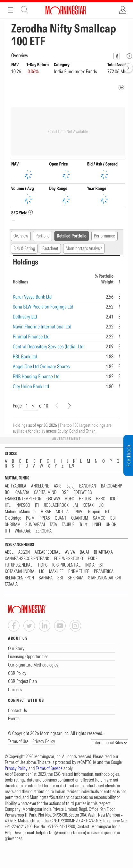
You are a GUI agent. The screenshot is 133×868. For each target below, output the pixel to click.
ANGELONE (40, 486)
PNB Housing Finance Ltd (36, 376)
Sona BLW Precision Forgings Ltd (43, 307)
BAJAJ (84, 552)
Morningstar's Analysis (84, 248)
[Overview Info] (129, 56)
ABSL (9, 552)
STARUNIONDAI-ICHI (105, 578)
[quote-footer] (121, 88)
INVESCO (23, 505)
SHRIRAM (13, 525)
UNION (111, 525)
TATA (53, 525)
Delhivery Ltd (25, 317)
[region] (66, 329)
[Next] (69, 406)
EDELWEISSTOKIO (69, 559)
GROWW (53, 499)
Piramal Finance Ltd (31, 336)
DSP (65, 492)
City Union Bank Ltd (31, 386)
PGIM (30, 518)
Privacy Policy (44, 741)
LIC (101, 505)
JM (76, 505)
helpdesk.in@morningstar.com (60, 833)
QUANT (61, 518)
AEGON (24, 552)
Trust (83, 525)
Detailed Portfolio (72, 236)
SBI (113, 518)
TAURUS (68, 525)
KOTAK (88, 505)
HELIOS (85, 499)
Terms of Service (49, 768)
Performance (104, 236)
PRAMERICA (104, 572)
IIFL (8, 505)
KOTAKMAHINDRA (20, 572)
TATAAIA (11, 584)
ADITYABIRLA (16, 486)
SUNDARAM (35, 525)
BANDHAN (88, 486)
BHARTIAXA (103, 552)
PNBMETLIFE (79, 572)
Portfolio (42, 236)
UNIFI (97, 525)
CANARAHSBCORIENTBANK (27, 559)
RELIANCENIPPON (19, 578)
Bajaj (70, 486)
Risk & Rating (24, 248)
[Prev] (57, 406)
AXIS (58, 486)
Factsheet (50, 248)
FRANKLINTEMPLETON (23, 499)
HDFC (69, 499)
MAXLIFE (56, 572)
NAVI (79, 512)
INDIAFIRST (95, 565)
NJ (107, 512)
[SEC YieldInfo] (31, 212)
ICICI (114, 499)
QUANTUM (80, 518)
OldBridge (13, 518)
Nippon (94, 512)
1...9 (71, 466)
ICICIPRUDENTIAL (66, 565)
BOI (8, 492)
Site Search (25, 10)
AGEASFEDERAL (47, 552)
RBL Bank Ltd (25, 356)
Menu (11, 10)
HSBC (100, 499)
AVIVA (70, 552)
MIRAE (46, 512)
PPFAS (45, 518)
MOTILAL (63, 512)
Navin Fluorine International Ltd (42, 327)
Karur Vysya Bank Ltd (32, 297)
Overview (21, 236)
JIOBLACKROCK (56, 505)
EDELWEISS (83, 492)
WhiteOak (23, 531)
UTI (7, 531)
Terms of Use (18, 741)
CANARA (22, 492)
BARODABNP (112, 486)
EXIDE (93, 559)
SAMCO (99, 518)
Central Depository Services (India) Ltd (48, 346)
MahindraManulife (20, 512)
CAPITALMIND (45, 492)
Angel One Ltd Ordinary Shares (41, 366)
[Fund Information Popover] (117, 56)
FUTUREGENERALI (19, 565)
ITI (37, 505)
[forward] (128, 68)
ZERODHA (44, 531)
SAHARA (46, 578)
